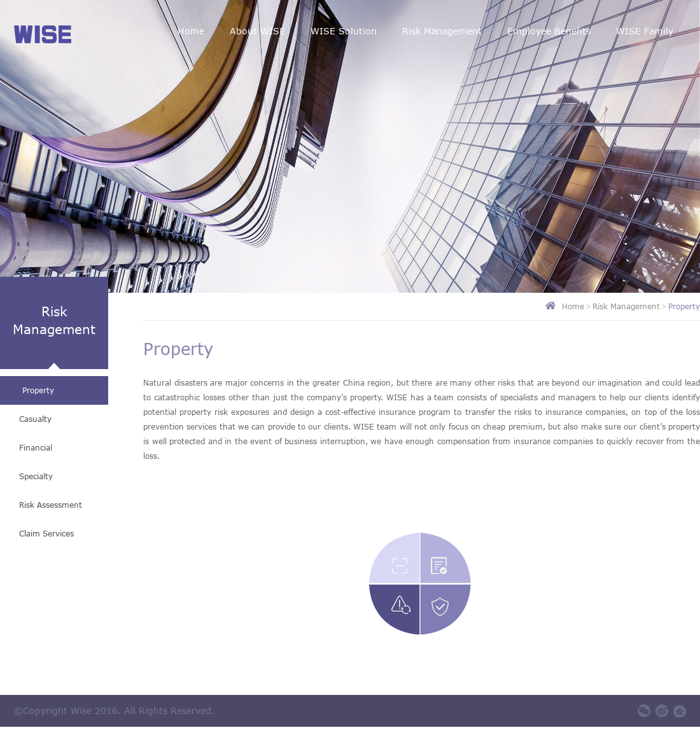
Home (191, 31)
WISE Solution (344, 31)
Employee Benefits (549, 31)
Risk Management (442, 31)
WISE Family (645, 31)
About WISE (257, 31)
